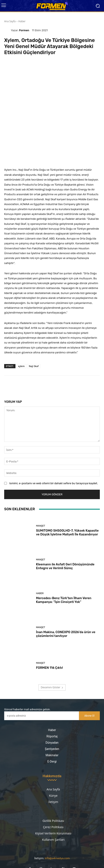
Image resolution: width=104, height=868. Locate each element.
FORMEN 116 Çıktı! (49, 642)
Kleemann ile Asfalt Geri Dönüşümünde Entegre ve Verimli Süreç (65, 540)
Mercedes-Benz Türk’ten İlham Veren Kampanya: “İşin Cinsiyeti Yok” (64, 574)
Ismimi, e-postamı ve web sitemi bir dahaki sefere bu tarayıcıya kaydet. (53, 457)
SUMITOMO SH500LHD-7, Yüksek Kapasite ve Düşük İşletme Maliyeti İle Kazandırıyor (67, 506)
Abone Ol (89, 690)
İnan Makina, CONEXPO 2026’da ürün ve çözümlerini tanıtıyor (66, 608)
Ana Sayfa (10, 21)
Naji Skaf (34, 340)
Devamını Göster (52, 661)
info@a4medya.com (57, 832)
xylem (21, 340)
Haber (22, 21)
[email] (42, 690)
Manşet (41, 500)
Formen (24, 30)
